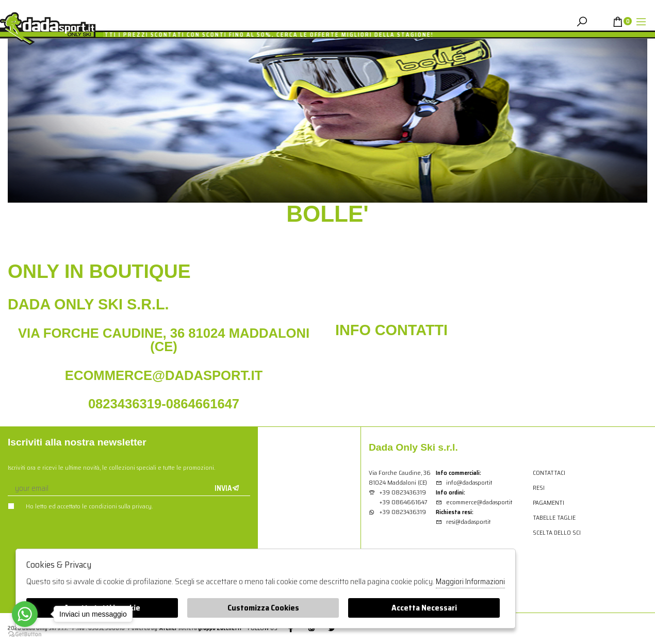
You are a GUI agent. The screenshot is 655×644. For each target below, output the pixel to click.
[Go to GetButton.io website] (25, 634)
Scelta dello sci (557, 532)
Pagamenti (548, 502)
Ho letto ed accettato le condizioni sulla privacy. (80, 506)
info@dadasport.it (464, 482)
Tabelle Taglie (554, 517)
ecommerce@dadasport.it (474, 502)
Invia (227, 488)
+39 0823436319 (403, 492)
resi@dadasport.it (463, 522)
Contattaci (549, 473)
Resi (539, 488)
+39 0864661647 (403, 502)
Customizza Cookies (263, 608)
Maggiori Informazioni (470, 582)
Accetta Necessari (424, 608)
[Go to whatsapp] (25, 614)
